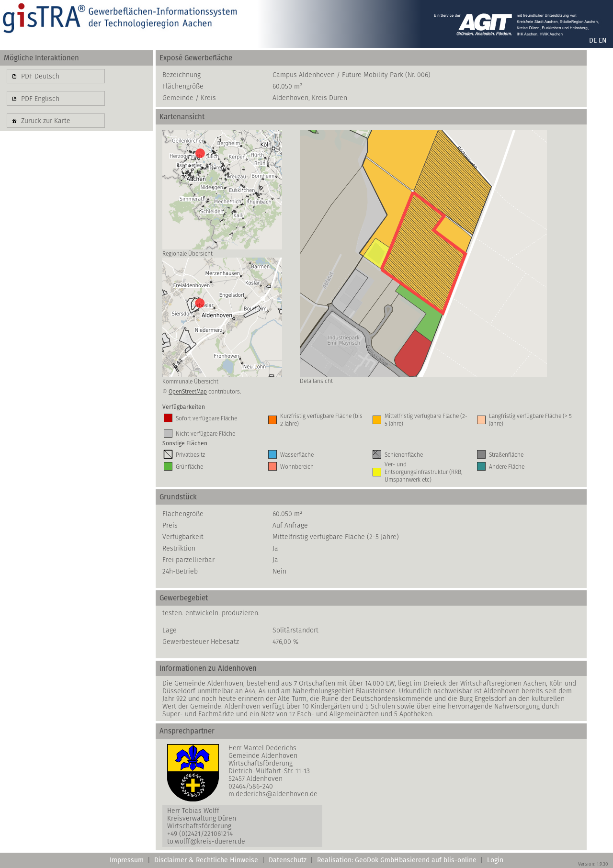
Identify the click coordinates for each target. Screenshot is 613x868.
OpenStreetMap (188, 391)
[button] (56, 76)
